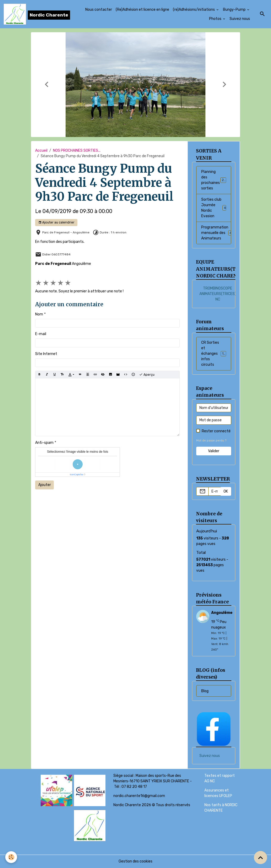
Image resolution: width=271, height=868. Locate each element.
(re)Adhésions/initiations (194, 10)
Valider (214, 451)
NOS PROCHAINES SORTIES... (77, 151)
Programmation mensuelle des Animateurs (216, 233)
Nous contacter (99, 10)
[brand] (33, 14)
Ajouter (45, 485)
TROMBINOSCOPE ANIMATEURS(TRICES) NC (218, 294)
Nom (39, 314)
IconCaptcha (76, 474)
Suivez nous (240, 19)
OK (226, 491)
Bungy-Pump (235, 10)
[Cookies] (11, 857)
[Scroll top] (261, 858)
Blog (205, 691)
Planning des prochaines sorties (215, 180)
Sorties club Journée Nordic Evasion (214, 208)
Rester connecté (216, 431)
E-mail (41, 334)
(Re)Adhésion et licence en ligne (142, 10)
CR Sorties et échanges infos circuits (216, 354)
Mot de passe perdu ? (211, 441)
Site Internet (46, 354)
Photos (216, 19)
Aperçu (147, 375)
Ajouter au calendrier (56, 223)
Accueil (41, 151)
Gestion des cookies (135, 861)
